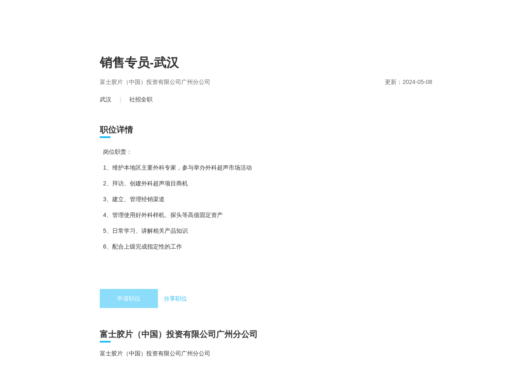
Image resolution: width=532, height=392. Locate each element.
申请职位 (129, 298)
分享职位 (175, 298)
